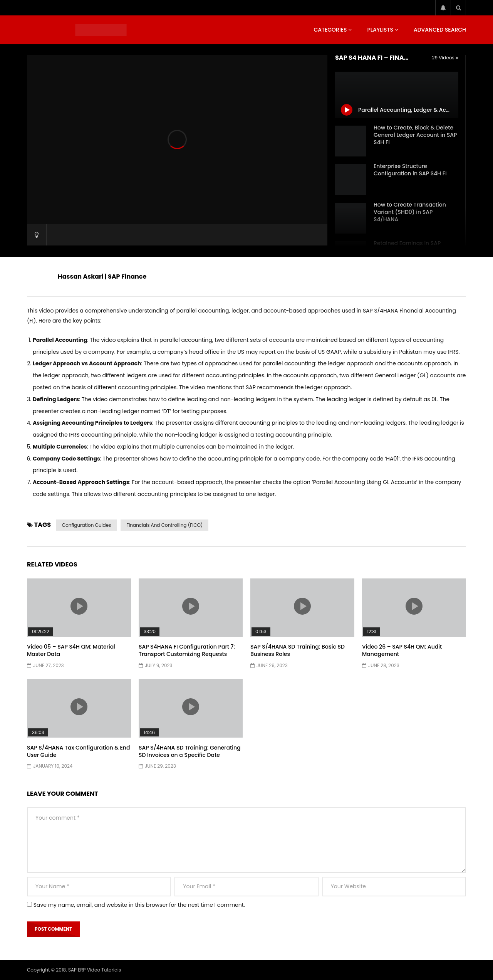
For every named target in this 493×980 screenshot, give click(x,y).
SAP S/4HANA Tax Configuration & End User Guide (78, 751)
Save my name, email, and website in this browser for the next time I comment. (139, 905)
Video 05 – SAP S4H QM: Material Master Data (71, 650)
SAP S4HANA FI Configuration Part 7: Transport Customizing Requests (187, 650)
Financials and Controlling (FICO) (164, 525)
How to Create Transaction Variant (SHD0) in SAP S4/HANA (410, 212)
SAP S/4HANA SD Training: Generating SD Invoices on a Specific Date (189, 751)
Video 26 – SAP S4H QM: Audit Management (402, 650)
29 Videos (445, 58)
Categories (330, 30)
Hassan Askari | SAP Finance (102, 277)
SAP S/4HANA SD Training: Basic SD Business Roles (298, 650)
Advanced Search (440, 30)
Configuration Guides (87, 525)
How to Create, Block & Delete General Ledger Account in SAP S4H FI (415, 135)
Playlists (380, 30)
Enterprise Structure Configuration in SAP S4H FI (410, 170)
